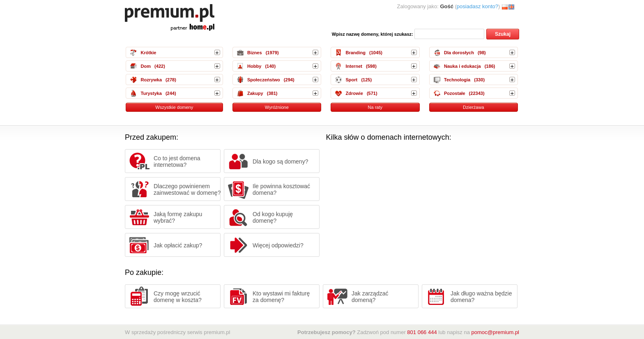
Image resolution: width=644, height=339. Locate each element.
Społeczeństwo (264, 80)
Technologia (457, 80)
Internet (354, 66)
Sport (351, 80)
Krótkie (148, 53)
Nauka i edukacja (462, 66)
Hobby (254, 66)
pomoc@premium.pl (495, 332)
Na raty (375, 107)
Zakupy (255, 93)
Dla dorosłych (459, 53)
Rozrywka (151, 80)
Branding (355, 53)
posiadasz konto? (477, 6)
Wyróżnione (277, 107)
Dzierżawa (474, 107)
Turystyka (151, 93)
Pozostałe (455, 93)
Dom (146, 66)
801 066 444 (422, 332)
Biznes (255, 53)
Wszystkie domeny (174, 107)
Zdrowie (354, 93)
